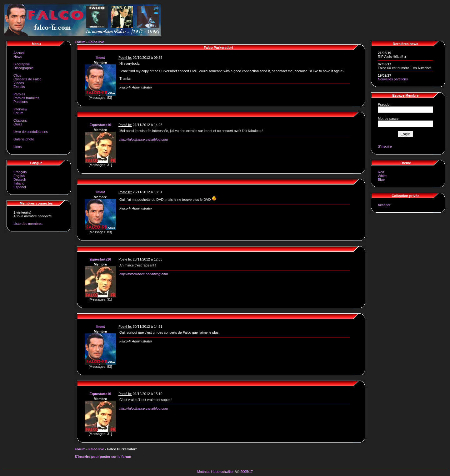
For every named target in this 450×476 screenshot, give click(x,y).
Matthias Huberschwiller (215, 472)
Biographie (22, 64)
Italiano (19, 183)
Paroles (19, 94)
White (382, 176)
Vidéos (19, 83)
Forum (18, 113)
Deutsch (20, 180)
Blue (381, 180)
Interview (20, 109)
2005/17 (247, 472)
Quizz (18, 124)
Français (20, 172)
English (19, 176)
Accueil (19, 53)
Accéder (384, 205)
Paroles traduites (26, 98)
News (18, 57)
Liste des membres (28, 224)
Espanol (20, 187)
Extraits (19, 87)
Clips (17, 75)
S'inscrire (385, 146)
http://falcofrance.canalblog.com (144, 139)
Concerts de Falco (27, 79)
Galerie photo (24, 139)
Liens (17, 147)
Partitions (21, 102)
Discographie (23, 68)
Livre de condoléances (31, 132)
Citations (20, 120)
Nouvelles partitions (393, 79)
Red (381, 172)
